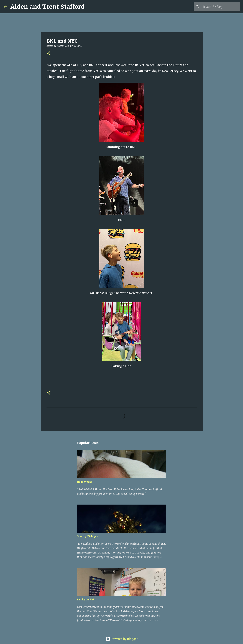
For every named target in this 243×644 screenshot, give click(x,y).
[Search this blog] (221, 7)
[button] (49, 53)
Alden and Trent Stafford (47, 7)
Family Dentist (86, 599)
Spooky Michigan (88, 536)
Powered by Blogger (122, 639)
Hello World (84, 482)
